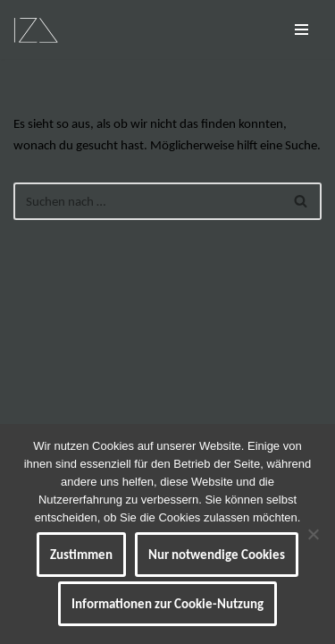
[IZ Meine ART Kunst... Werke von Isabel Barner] (36, 30)
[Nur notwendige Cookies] (313, 534)
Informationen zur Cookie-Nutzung (167, 604)
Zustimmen (81, 555)
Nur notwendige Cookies (217, 555)
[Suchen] (147, 201)
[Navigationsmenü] (301, 30)
